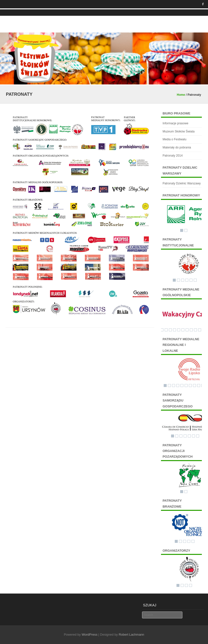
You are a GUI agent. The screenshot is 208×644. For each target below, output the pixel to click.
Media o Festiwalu (174, 139)
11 (200, 330)
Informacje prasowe (175, 123)
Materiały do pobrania (177, 147)
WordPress (90, 635)
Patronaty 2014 (172, 156)
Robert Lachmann (131, 635)
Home (181, 95)
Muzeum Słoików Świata (178, 131)
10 (195, 330)
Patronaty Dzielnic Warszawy (182, 183)
